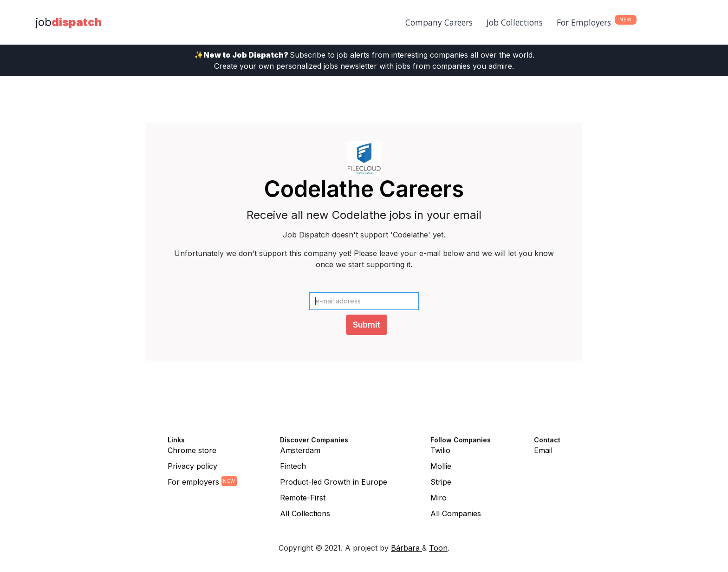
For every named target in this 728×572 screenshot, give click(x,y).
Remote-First (303, 498)
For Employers (584, 22)
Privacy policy (192, 466)
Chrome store (192, 450)
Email (543, 450)
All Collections (305, 513)
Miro (439, 498)
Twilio (440, 450)
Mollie (441, 466)
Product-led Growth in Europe (334, 482)
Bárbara (406, 548)
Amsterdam (300, 450)
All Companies (456, 513)
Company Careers (439, 22)
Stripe (441, 482)
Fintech (293, 466)
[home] (69, 22)
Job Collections (515, 22)
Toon (438, 548)
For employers (193, 482)
